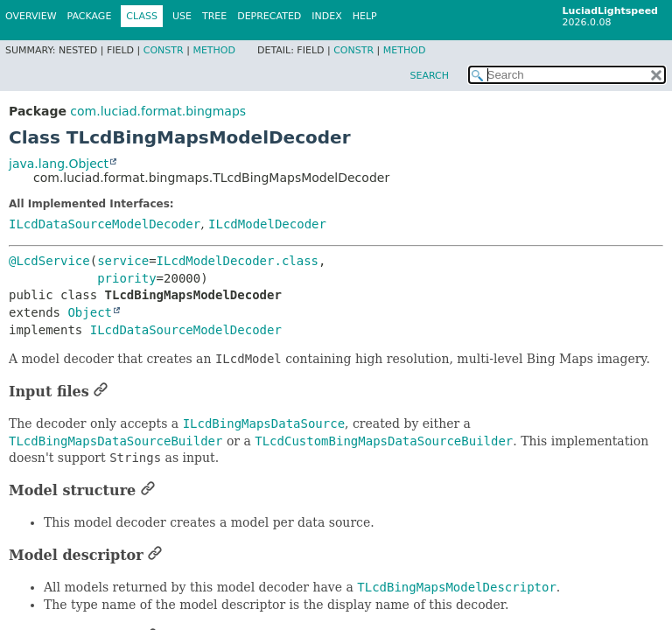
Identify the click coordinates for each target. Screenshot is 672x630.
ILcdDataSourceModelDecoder (105, 224)
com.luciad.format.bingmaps (158, 111)
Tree (214, 16)
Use (182, 16)
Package (90, 16)
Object (90, 312)
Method (214, 50)
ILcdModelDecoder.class (238, 261)
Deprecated (269, 16)
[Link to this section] (101, 392)
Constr (164, 50)
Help (365, 16)
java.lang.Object (59, 164)
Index (326, 16)
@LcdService (49, 261)
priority (126, 278)
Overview (31, 16)
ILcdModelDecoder (267, 224)
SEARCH (429, 76)
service (123, 261)
